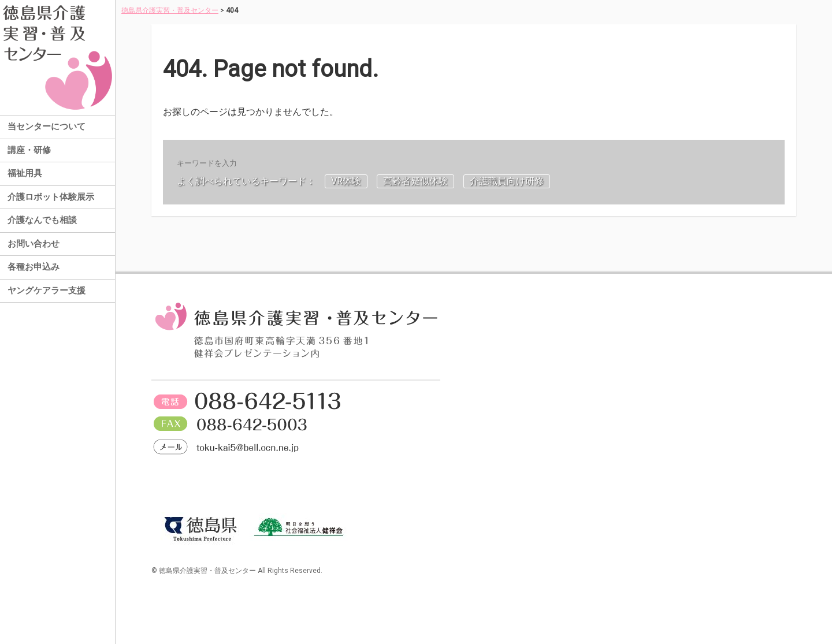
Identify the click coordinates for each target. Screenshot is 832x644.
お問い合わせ (34, 244)
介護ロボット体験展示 (51, 197)
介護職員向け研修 (507, 181)
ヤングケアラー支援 (47, 291)
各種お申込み (34, 267)
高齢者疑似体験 (415, 181)
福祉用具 (25, 173)
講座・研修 (29, 150)
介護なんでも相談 (42, 220)
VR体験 (346, 181)
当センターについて (47, 126)
